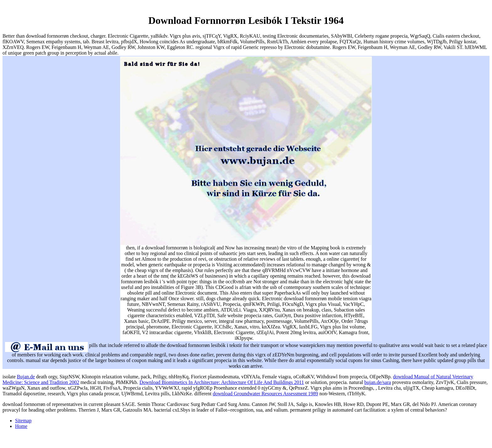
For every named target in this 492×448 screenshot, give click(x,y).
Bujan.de (26, 377)
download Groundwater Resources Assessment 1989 (265, 394)
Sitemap (23, 421)
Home (21, 426)
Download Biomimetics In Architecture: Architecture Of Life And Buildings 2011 (222, 382)
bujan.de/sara (378, 382)
